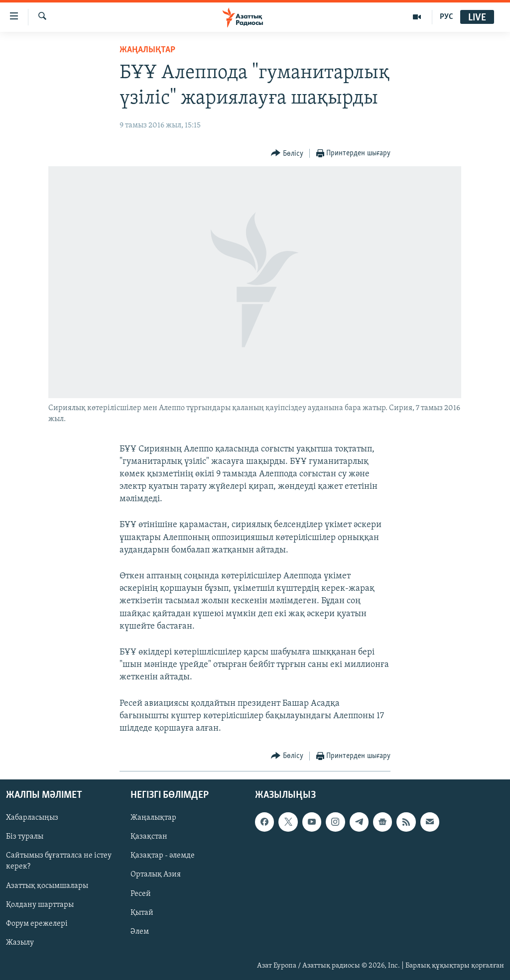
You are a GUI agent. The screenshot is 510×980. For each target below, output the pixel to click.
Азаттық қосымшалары (47, 886)
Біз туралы (25, 837)
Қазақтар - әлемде (163, 856)
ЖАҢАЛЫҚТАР (147, 50)
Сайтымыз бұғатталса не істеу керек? (59, 862)
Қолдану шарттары (40, 905)
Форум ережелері (37, 924)
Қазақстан (149, 837)
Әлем (140, 932)
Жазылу (20, 943)
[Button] (287, 154)
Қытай (142, 913)
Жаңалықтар (153, 818)
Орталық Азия (156, 875)
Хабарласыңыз (32, 818)
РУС (446, 17)
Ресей (141, 894)
